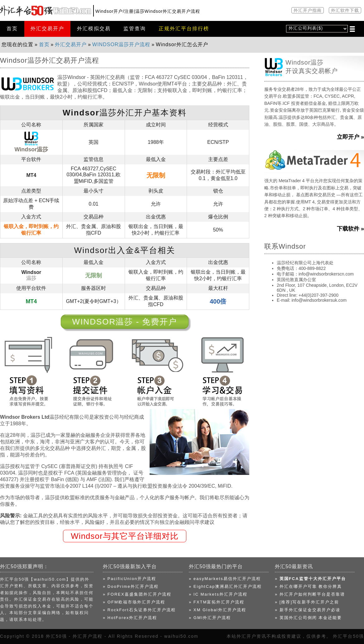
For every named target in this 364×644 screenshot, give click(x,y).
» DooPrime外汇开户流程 (131, 586)
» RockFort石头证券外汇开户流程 (139, 610)
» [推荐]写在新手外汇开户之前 (307, 602)
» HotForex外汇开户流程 (130, 618)
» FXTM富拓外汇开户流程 (217, 602)
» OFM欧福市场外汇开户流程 (134, 602)
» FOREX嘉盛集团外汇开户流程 (137, 594)
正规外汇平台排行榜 (184, 29)
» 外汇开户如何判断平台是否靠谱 (310, 594)
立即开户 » (350, 137)
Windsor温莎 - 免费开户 (125, 322)
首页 (12, 29)
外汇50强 (56, 636)
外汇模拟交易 (94, 29)
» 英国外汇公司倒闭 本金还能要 (308, 618)
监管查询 (135, 29)
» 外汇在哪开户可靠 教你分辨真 (308, 586)
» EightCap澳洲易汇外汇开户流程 (225, 586)
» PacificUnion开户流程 (129, 579)
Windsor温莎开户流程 (121, 44)
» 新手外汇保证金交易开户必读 (308, 610)
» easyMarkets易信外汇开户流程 (225, 579)
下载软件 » (350, 229)
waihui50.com (181, 636)
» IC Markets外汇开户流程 (218, 594)
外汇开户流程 (88, 636)
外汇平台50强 (348, 636)
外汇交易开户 (47, 29)
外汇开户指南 (308, 10)
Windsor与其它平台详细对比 (125, 536)
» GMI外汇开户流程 (210, 618)
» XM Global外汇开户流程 (218, 610)
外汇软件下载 (345, 10)
